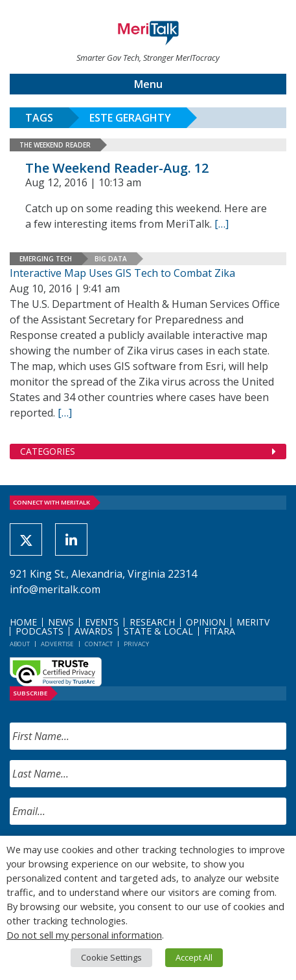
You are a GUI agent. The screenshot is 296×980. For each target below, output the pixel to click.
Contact (99, 644)
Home (23, 622)
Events (102, 622)
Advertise (57, 644)
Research (152, 622)
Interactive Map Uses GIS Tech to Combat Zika (122, 273)
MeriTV (253, 622)
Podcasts (40, 631)
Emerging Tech (46, 259)
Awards (94, 631)
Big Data (111, 259)
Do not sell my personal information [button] (84, 935)
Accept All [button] (194, 957)
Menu (148, 84)
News (61, 622)
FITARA (220, 631)
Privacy (136, 644)
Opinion (206, 622)
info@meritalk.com (55, 589)
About (20, 644)
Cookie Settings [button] (111, 957)
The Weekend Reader (55, 145)
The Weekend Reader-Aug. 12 (117, 168)
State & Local (158, 631)
